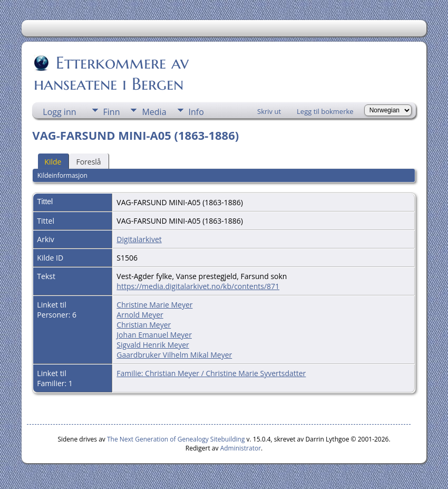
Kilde (53, 162)
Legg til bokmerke (325, 111)
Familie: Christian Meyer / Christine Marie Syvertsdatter (211, 373)
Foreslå (88, 162)
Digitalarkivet (139, 239)
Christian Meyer (144, 325)
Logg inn (59, 112)
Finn (112, 112)
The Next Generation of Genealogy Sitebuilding (176, 439)
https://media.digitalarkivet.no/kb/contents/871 (198, 286)
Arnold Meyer (140, 315)
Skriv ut (269, 111)
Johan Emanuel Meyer (154, 335)
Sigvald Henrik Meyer (153, 345)
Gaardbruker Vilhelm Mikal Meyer (174, 355)
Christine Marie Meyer (154, 305)
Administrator (241, 448)
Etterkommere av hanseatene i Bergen (111, 73)
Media (154, 112)
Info (196, 112)
